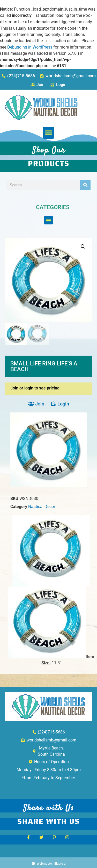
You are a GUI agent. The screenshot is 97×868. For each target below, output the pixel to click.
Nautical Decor (42, 506)
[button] (48, 133)
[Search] (85, 185)
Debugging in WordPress (30, 47)
